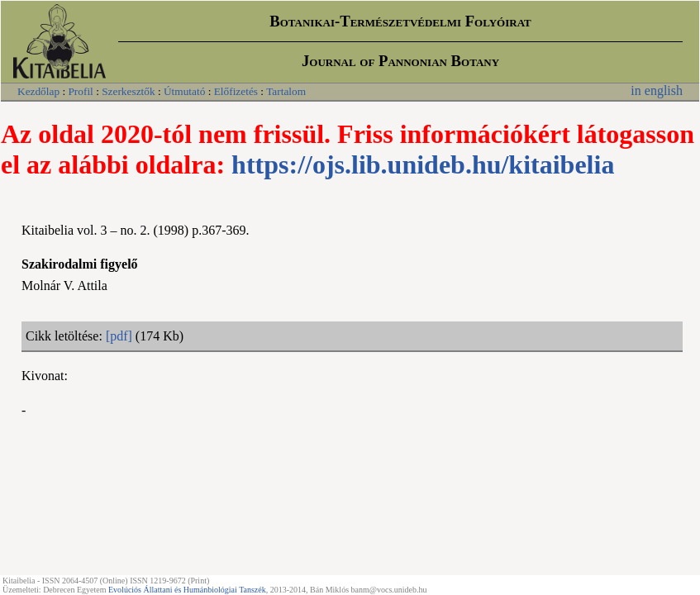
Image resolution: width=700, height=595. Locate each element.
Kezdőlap (38, 91)
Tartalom (286, 91)
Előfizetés (236, 91)
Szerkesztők (128, 91)
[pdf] (119, 336)
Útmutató (184, 91)
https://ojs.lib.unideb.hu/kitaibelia (423, 164)
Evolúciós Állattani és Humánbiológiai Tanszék (187, 590)
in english (657, 90)
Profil (80, 91)
